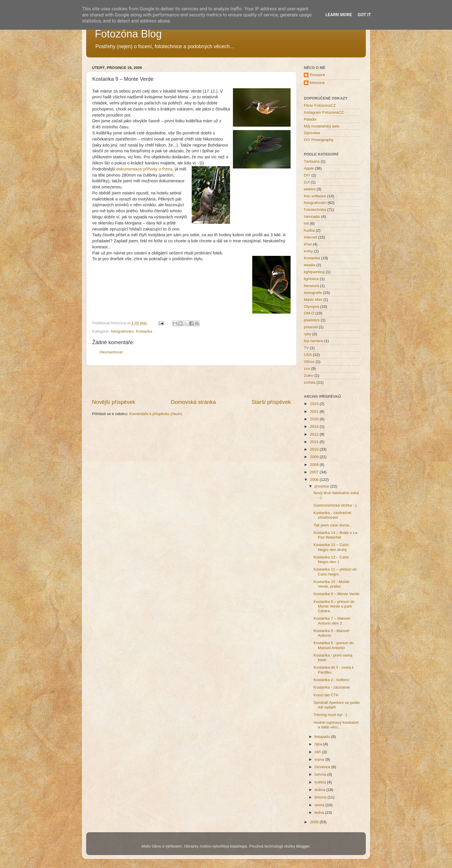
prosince (322, 486)
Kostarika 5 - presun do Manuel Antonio (334, 645)
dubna (320, 790)
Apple (309, 168)
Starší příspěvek (271, 402)
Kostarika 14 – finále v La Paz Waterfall (336, 535)
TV (306, 348)
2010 (315, 449)
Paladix (310, 119)
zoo (307, 369)
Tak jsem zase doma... (333, 525)
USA (308, 355)
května (321, 782)
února (320, 805)
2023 (315, 404)
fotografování (122, 331)
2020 (315, 419)
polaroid (311, 327)
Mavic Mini (313, 300)
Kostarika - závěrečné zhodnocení (333, 515)
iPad (308, 244)
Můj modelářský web (322, 126)
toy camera (313, 341)
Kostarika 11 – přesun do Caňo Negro (335, 572)
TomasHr (317, 75)
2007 (315, 472)
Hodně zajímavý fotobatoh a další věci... (336, 725)
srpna (320, 759)
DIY (307, 175)
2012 (315, 434)
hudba (309, 230)
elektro (310, 189)
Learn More (339, 15)
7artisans (312, 161)
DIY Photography (319, 140)
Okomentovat (111, 352)
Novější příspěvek (114, 402)
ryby (308, 334)
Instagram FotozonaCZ (324, 112)
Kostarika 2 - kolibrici (332, 680)
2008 (315, 465)
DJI (307, 182)
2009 (315, 457)
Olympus (311, 306)
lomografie (313, 293)
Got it (364, 15)
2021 (315, 411)
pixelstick (312, 320)
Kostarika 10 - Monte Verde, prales (332, 584)
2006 (315, 480)
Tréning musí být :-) (330, 715)
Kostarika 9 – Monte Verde (337, 594)
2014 (315, 426)
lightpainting (314, 272)
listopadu (323, 737)
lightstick (311, 279)
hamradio (312, 216)
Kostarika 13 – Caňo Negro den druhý (331, 547)
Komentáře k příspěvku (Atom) (156, 414)
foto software (315, 196)
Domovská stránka (193, 402)
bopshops (239, 846)
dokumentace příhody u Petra (144, 169)
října (319, 744)
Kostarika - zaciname (332, 687)
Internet (310, 237)
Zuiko (309, 375)
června (321, 774)
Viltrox (309, 362)
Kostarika (144, 331)
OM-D (309, 313)
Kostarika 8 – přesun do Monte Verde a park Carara (334, 606)
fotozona (317, 83)
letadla (310, 265)
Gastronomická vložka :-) (335, 505)
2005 (315, 822)
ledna (320, 812)
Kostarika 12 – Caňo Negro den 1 (331, 559)
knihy (308, 251)
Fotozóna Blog (128, 34)
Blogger (303, 846)
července (323, 767)
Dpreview (312, 133)
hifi (306, 223)
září (318, 752)
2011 (315, 442)
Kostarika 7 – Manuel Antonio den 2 (332, 621)
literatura (311, 286)
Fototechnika (315, 210)
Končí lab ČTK (326, 695)
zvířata (310, 382)
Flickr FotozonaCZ (320, 105)
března (321, 797)
